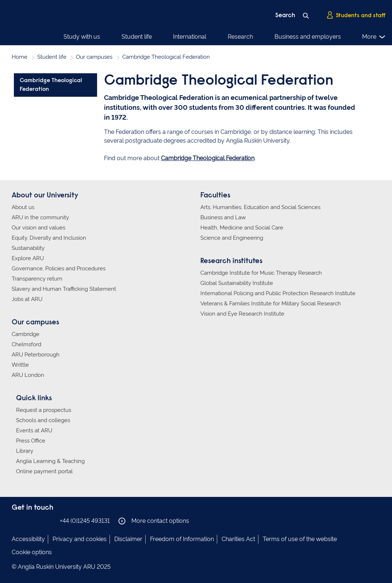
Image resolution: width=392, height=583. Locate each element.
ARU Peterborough (36, 355)
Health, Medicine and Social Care (242, 228)
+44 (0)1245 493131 (85, 521)
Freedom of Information (182, 539)
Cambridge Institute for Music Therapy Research (261, 273)
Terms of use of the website (300, 539)
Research (240, 37)
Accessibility (28, 539)
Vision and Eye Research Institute (242, 314)
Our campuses (94, 57)
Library (25, 451)
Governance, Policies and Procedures (59, 269)
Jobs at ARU (27, 299)
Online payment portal (44, 471)
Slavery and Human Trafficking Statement (64, 289)
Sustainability (28, 248)
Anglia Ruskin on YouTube (49, 520)
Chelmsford (26, 344)
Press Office (31, 441)
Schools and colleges (43, 420)
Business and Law (223, 217)
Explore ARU (28, 258)
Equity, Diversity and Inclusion (49, 238)
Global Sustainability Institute (237, 283)
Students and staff (356, 15)
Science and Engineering (232, 238)
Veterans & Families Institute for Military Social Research (271, 304)
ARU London (28, 375)
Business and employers (308, 37)
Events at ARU (34, 431)
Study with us (82, 37)
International (190, 37)
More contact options (154, 521)
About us (23, 207)
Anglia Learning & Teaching (50, 461)
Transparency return (37, 279)
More (374, 37)
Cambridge (26, 334)
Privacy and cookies (80, 539)
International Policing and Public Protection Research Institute (278, 293)
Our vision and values (39, 228)
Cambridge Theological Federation (208, 158)
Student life (137, 37)
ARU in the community (40, 217)
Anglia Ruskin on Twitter (38, 520)
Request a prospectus (44, 410)
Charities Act (238, 539)
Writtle (20, 365)
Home (20, 57)
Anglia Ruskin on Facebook (16, 520)
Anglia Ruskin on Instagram (27, 520)
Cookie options (32, 552)
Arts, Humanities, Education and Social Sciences (260, 207)
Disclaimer (128, 539)
